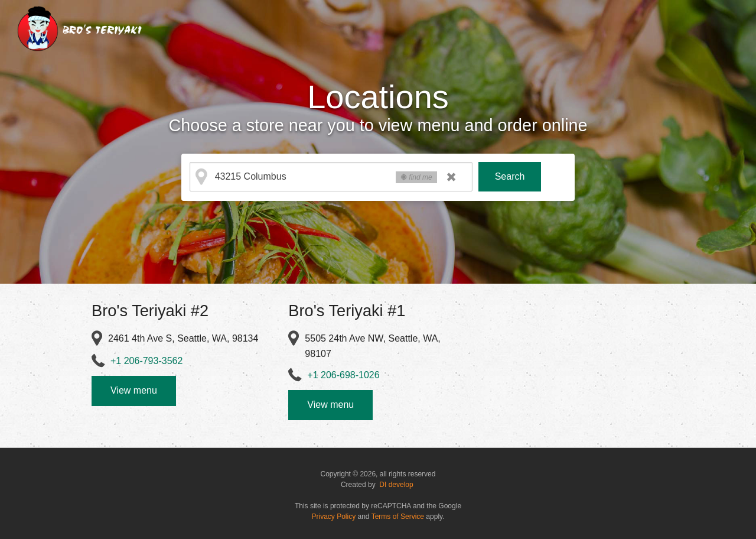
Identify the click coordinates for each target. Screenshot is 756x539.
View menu (134, 390)
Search (510, 176)
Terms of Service (398, 517)
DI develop (396, 485)
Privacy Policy (334, 517)
